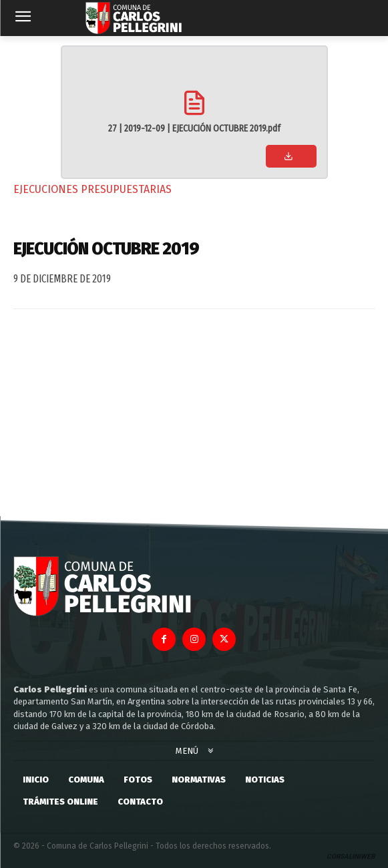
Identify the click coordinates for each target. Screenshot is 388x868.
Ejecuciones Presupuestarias (92, 189)
